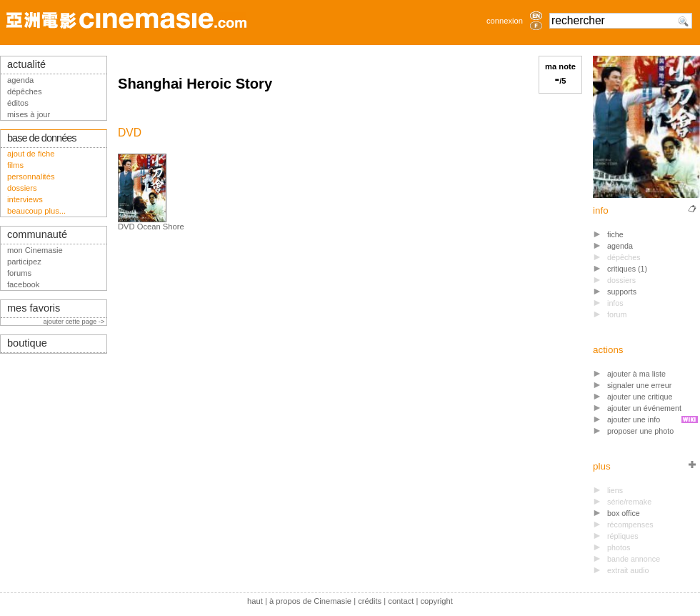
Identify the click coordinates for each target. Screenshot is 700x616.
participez (24, 262)
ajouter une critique (640, 397)
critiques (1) (627, 269)
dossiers (22, 188)
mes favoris (34, 308)
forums (19, 273)
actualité (26, 64)
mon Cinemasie (35, 250)
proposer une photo (640, 431)
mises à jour (29, 114)
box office (624, 513)
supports (622, 292)
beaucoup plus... (36, 211)
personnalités (31, 177)
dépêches (25, 91)
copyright (436, 601)
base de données (42, 138)
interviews (25, 199)
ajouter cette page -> (75, 322)
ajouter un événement (644, 408)
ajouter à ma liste (636, 374)
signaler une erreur (639, 385)
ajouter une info (634, 419)
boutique (27, 343)
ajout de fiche (31, 154)
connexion (505, 21)
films (15, 165)
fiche (615, 234)
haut (255, 601)
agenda (620, 246)
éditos (18, 103)
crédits (370, 601)
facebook (23, 284)
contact (401, 601)
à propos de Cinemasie (310, 601)
